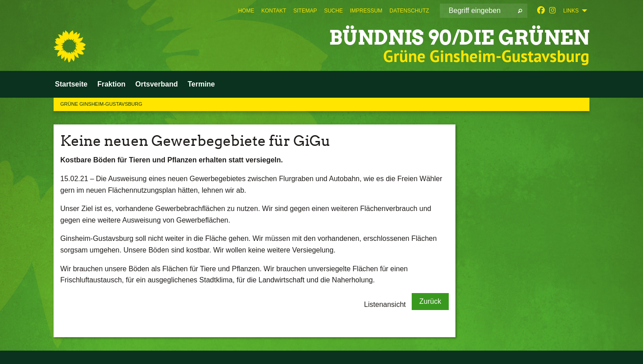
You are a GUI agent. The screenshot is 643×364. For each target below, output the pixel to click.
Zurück (430, 301)
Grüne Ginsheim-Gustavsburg (101, 104)
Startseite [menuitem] (71, 84)
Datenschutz (409, 11)
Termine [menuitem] (201, 84)
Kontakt (274, 11)
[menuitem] (246, 11)
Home (246, 11)
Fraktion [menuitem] (111, 84)
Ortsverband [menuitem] (157, 84)
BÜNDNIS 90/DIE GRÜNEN (459, 38)
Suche (334, 11)
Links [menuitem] (571, 11)
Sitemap (305, 11)
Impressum (366, 11)
